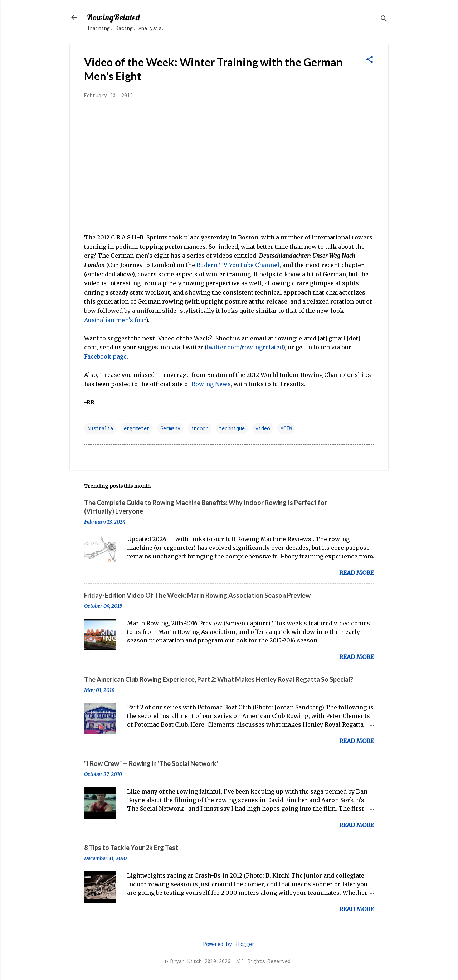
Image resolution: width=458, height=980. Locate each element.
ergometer (137, 428)
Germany (170, 428)
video (263, 428)
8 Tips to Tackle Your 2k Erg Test (131, 848)
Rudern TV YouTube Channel (238, 265)
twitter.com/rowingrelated (245, 347)
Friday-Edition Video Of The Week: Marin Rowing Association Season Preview (197, 595)
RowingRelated (113, 17)
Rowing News (211, 384)
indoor (200, 428)
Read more (357, 573)
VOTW (286, 428)
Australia (100, 428)
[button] (370, 60)
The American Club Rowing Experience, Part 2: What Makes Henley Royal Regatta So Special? (219, 679)
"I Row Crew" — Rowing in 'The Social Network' (151, 763)
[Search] (384, 20)
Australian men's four (115, 320)
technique (232, 428)
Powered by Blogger (229, 944)
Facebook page (105, 356)
